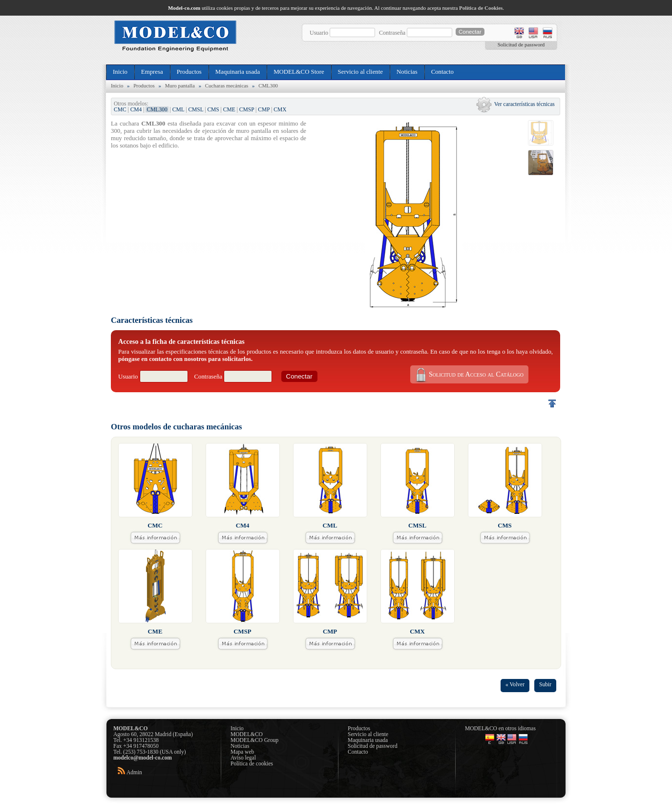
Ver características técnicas (525, 104)
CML (178, 109)
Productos (189, 72)
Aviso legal (243, 758)
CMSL (196, 109)
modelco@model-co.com (143, 758)
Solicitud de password (521, 44)
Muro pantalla (180, 85)
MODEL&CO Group (254, 740)
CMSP (247, 109)
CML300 (268, 85)
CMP (264, 109)
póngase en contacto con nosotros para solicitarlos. (185, 359)
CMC (120, 109)
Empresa (152, 72)
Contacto (442, 72)
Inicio (120, 72)
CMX (280, 109)
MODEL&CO (247, 734)
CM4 (136, 109)
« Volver (515, 684)
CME (229, 109)
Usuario (319, 33)
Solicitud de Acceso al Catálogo (468, 375)
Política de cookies (252, 763)
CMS (213, 109)
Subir (545, 684)
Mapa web (242, 752)
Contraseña (392, 33)
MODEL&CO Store (299, 72)
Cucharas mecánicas (227, 85)
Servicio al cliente (360, 72)
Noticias (407, 72)
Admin (134, 772)
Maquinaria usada (238, 72)
